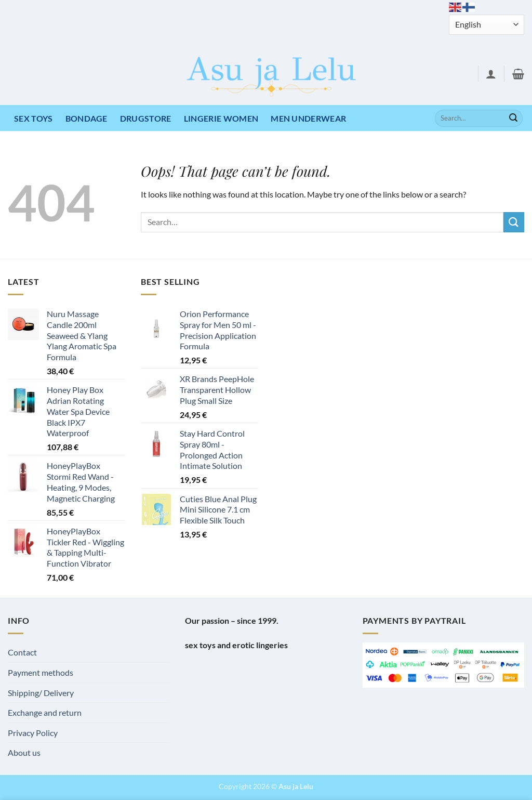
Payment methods (41, 672)
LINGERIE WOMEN (221, 118)
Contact (22, 652)
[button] (491, 74)
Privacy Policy (33, 733)
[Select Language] (487, 25)
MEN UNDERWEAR (308, 118)
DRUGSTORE (146, 118)
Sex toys (34, 118)
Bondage (87, 118)
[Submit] (513, 119)
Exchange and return (45, 712)
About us (24, 752)
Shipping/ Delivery (41, 693)
